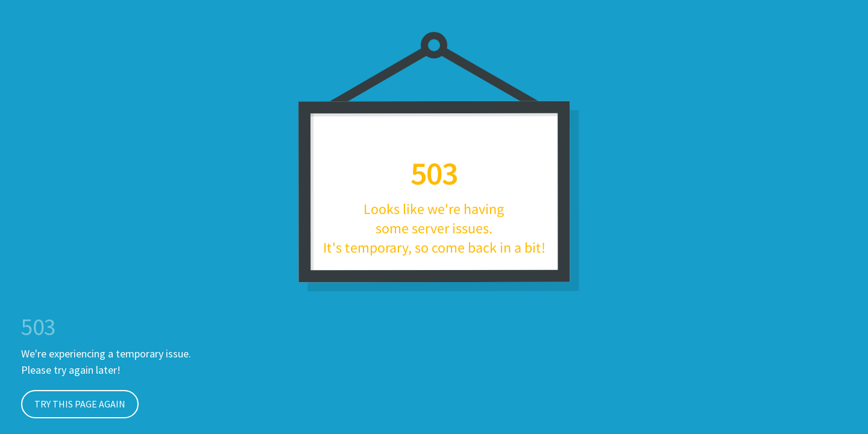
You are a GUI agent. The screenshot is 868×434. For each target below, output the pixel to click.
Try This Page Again (73, 404)
